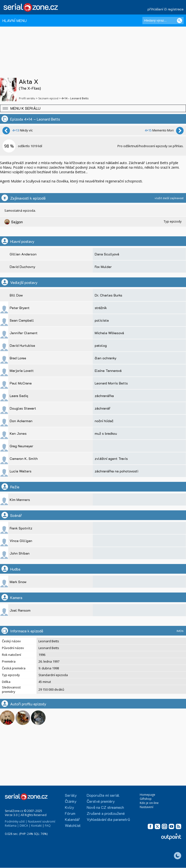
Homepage (147, 795)
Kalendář (72, 819)
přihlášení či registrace (166, 9)
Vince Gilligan (21, 541)
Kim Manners (20, 500)
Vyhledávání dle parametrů (108, 819)
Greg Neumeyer (21, 446)
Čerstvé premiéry (101, 801)
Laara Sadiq (19, 396)
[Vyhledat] (179, 21)
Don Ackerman (21, 421)
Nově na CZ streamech (105, 807)
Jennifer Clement (24, 333)
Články (71, 801)
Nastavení (147, 807)
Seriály (71, 795)
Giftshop (146, 799)
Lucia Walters (21, 471)
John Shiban (20, 553)
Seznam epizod (48, 98)
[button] (93, 108)
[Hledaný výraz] (163, 21)
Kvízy (70, 807)
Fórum (70, 813)
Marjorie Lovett (22, 371)
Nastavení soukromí (42, 821)
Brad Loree (18, 358)
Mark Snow (18, 582)
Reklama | (12, 826)
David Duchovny (23, 267)
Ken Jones (18, 433)
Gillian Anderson (23, 254)
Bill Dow (16, 295)
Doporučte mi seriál (103, 795)
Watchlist (73, 825)
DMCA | (25, 826)
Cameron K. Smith (24, 459)
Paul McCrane (21, 383)
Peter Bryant (20, 308)
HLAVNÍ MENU (15, 20)
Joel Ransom (20, 610)
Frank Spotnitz (21, 528)
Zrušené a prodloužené (106, 813)
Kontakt (36, 826)
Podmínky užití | (16, 821)
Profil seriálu (27, 98)
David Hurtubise (22, 345)
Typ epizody (173, 221)
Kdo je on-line (149, 803)
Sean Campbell (22, 320)
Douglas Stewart (23, 408)
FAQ (48, 826)
